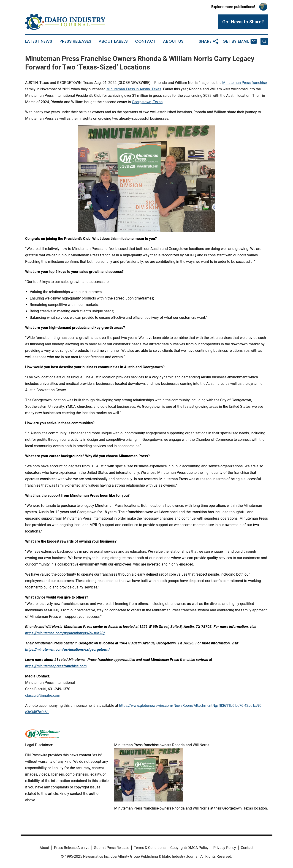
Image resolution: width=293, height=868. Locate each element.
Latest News (39, 41)
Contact (145, 41)
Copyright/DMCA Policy (189, 848)
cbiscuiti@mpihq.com (43, 695)
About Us (173, 41)
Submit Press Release (112, 848)
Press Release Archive (72, 848)
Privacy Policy (225, 848)
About (44, 848)
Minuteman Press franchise (244, 83)
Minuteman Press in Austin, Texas (134, 89)
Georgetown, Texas (147, 102)
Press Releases (75, 41)
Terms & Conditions (150, 848)
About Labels (113, 41)
